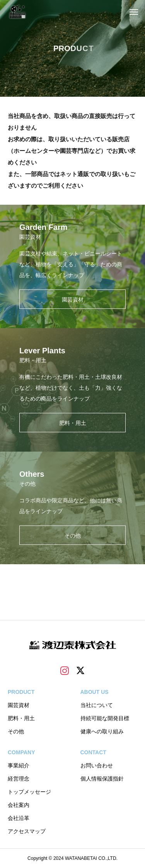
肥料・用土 (21, 718)
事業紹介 (19, 765)
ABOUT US (95, 692)
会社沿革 (19, 818)
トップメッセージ (29, 792)
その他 (16, 731)
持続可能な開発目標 (105, 718)
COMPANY (21, 752)
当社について (97, 705)
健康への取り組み (102, 731)
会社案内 (19, 805)
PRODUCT (21, 692)
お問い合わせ (97, 765)
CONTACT (93, 752)
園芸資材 (19, 705)
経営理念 (19, 779)
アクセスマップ (27, 831)
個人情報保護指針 (102, 779)
